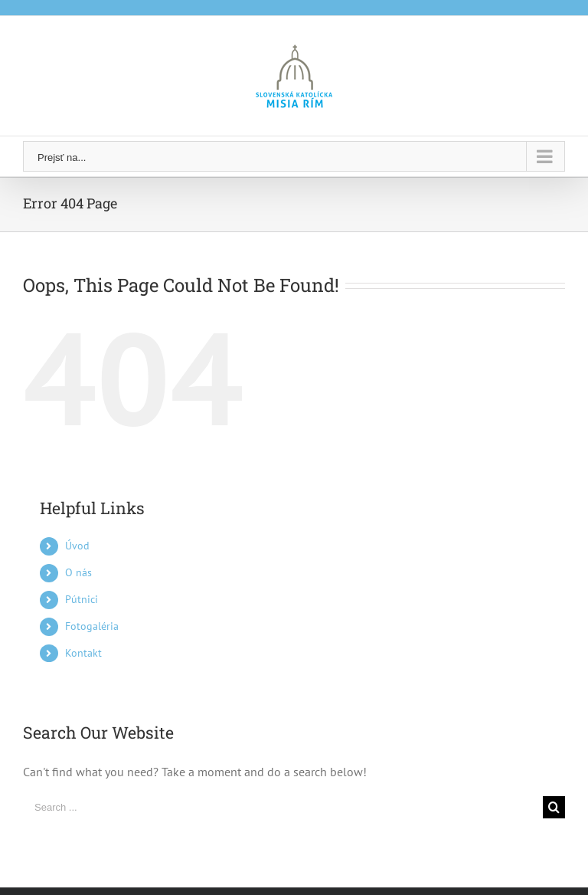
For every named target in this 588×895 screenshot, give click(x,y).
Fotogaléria (92, 626)
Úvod (77, 546)
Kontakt (83, 653)
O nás (78, 572)
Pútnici (82, 599)
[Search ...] (283, 807)
